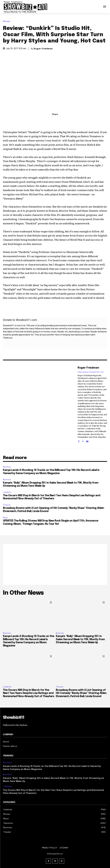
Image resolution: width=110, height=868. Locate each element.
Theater (7, 505)
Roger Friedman (43, 49)
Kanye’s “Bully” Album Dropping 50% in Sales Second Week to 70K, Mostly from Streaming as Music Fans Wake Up (80, 639)
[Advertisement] (55, 564)
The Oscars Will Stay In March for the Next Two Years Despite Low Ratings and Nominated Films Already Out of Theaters (29, 693)
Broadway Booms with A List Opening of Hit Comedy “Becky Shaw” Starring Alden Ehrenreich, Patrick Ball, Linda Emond (81, 693)
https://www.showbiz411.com (91, 372)
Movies (7, 21)
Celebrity (7, 492)
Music (5, 518)
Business (7, 467)
